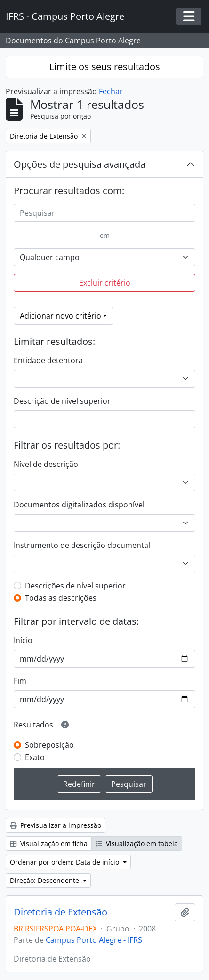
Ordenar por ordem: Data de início (65, 862)
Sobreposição (49, 745)
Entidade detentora (48, 360)
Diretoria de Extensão (60, 912)
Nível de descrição (46, 464)
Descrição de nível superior (62, 401)
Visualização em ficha (49, 844)
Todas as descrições (61, 598)
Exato (35, 757)
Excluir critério (105, 283)
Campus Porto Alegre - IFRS (94, 940)
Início (23, 640)
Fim (20, 681)
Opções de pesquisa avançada (80, 164)
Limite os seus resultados (105, 67)
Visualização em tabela (137, 844)
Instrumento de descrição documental (82, 545)
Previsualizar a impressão (56, 825)
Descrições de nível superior (75, 586)
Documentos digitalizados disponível (79, 505)
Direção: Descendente (45, 880)
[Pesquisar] (104, 213)
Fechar (111, 91)
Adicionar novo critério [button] (60, 316)
